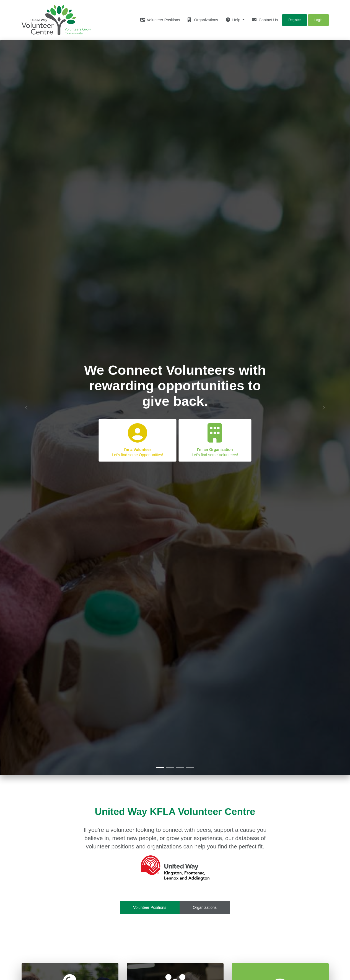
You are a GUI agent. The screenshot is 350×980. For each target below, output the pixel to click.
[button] (26, 408)
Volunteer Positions (150, 907)
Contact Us (265, 20)
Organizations (203, 20)
